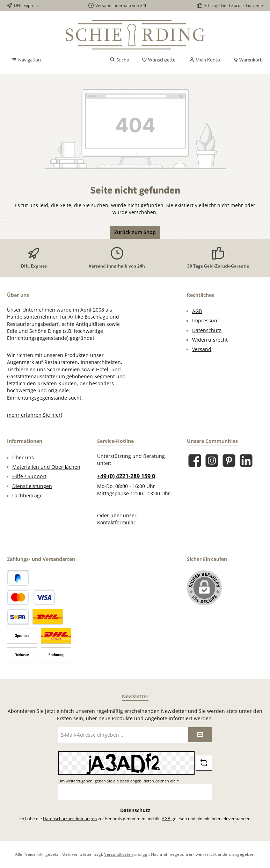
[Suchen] (119, 60)
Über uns (23, 458)
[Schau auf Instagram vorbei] (212, 461)
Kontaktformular (116, 523)
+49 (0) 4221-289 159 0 (126, 476)
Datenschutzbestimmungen (70, 818)
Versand (202, 349)
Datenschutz (207, 330)
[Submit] (200, 735)
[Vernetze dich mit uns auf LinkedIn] (246, 461)
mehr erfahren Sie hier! (35, 415)
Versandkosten (119, 854)
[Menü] (26, 60)
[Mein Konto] (205, 60)
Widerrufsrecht (210, 340)
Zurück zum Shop (135, 232)
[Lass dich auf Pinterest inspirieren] (229, 461)
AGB (197, 311)
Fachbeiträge (27, 496)
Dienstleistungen (32, 486)
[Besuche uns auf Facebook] (195, 461)
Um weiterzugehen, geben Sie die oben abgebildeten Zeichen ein (119, 781)
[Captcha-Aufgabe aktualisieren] (204, 763)
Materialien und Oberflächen (46, 467)
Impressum (205, 321)
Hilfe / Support (29, 476)
